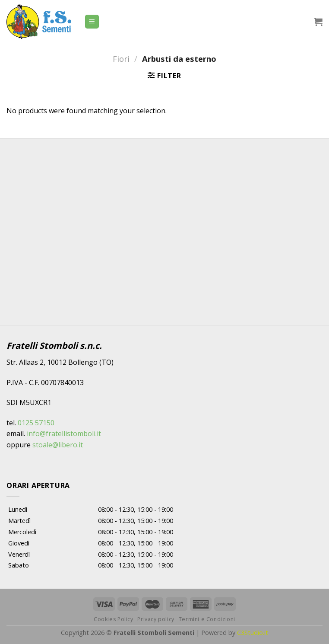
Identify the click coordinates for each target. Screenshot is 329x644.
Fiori (121, 59)
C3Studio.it (253, 633)
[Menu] (92, 22)
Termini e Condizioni (207, 619)
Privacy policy (156, 619)
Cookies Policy (114, 619)
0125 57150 (36, 423)
